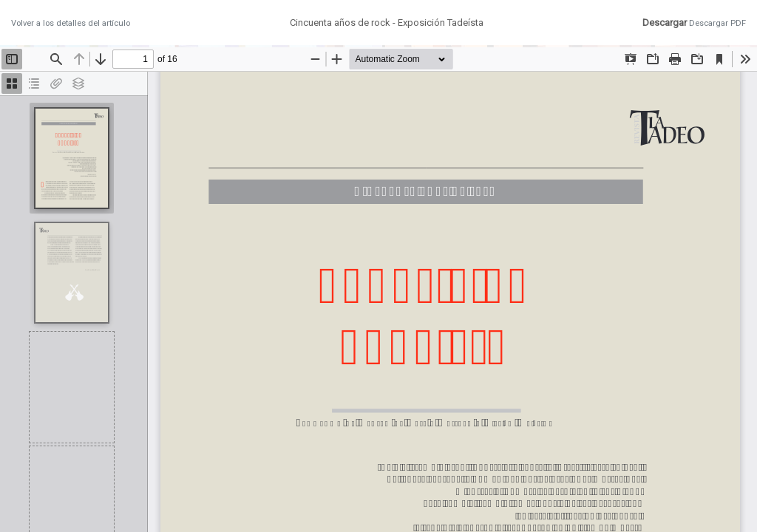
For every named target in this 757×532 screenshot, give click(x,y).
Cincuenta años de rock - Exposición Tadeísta (387, 23)
